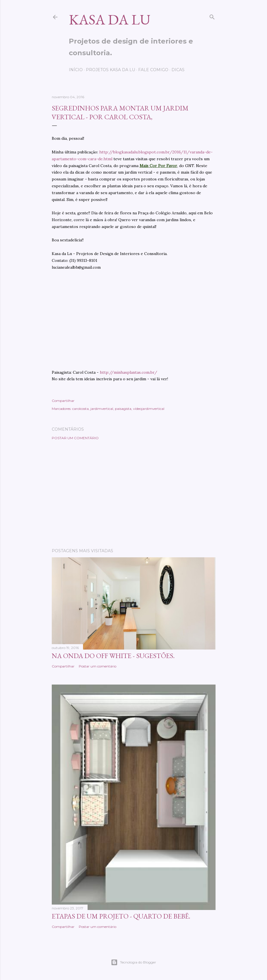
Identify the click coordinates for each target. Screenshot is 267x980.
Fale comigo (153, 70)
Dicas (178, 70)
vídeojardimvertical (149, 409)
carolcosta (80, 409)
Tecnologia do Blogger (133, 962)
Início (76, 70)
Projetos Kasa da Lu (110, 70)
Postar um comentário (75, 438)
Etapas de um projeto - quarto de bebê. (121, 916)
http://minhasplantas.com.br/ (129, 372)
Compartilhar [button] (63, 401)
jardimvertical (102, 409)
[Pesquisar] (212, 16)
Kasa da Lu (110, 19)
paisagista (123, 409)
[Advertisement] (134, 494)
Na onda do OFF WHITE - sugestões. (113, 656)
